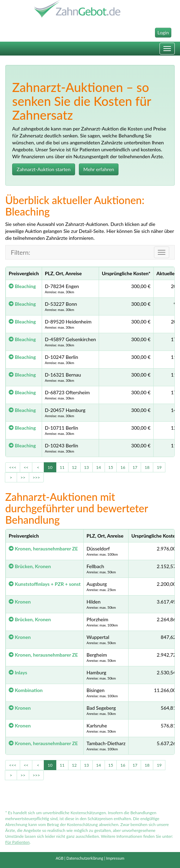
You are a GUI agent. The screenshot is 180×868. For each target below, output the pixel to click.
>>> (36, 477)
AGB (59, 858)
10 (50, 467)
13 (87, 467)
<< (26, 467)
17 (135, 467)
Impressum (115, 858)
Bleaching (22, 286)
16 (123, 467)
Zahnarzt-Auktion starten (44, 169)
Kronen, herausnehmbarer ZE (43, 549)
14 (99, 467)
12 (74, 467)
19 (159, 467)
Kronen (20, 602)
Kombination (26, 690)
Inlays (18, 672)
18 (147, 467)
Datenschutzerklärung (85, 858)
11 (62, 467)
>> (23, 477)
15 (111, 467)
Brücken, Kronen (30, 566)
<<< (13, 467)
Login (163, 32)
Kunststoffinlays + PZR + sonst (45, 584)
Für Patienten (17, 842)
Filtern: (21, 252)
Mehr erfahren (99, 169)
